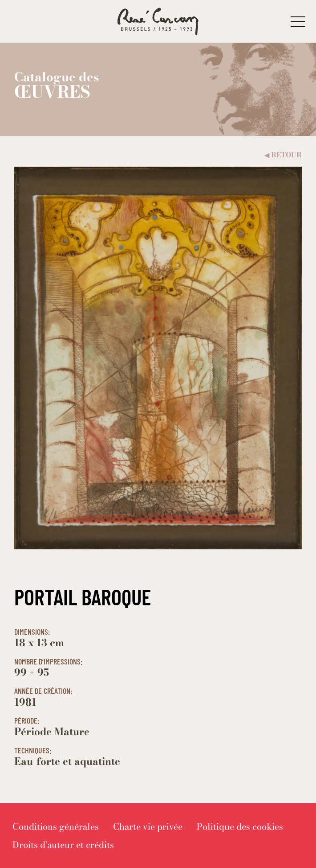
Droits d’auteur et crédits (63, 845)
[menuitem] (56, 826)
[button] (298, 22)
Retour (283, 155)
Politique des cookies (240, 826)
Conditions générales (56, 826)
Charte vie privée (148, 826)
